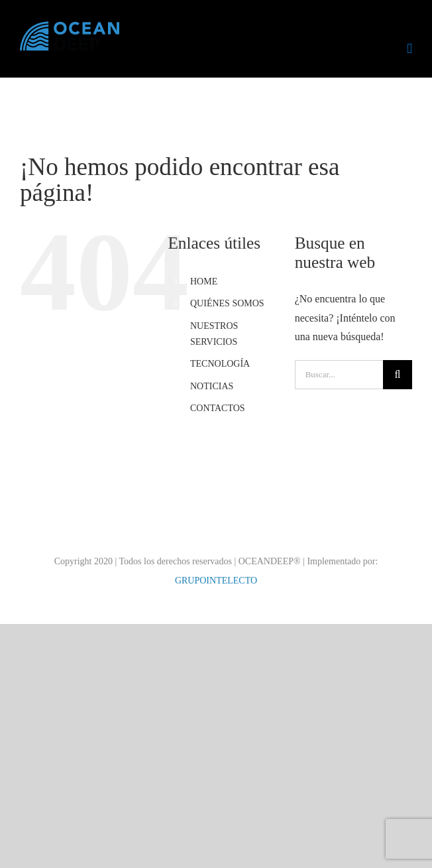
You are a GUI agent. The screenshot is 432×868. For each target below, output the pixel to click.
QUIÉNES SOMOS (227, 303)
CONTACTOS (218, 408)
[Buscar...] (339, 375)
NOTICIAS (212, 386)
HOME (204, 281)
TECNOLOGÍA (220, 364)
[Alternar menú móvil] (409, 49)
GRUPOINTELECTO (216, 581)
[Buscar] (398, 375)
